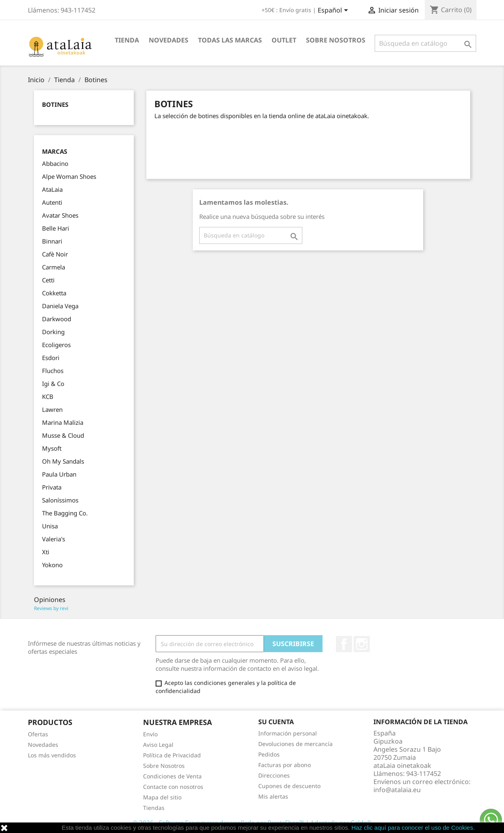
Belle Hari (56, 228)
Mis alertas (273, 796)
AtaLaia (52, 189)
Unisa (50, 526)
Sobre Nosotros (336, 40)
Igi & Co (53, 384)
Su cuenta (276, 722)
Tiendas (154, 808)
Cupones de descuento (289, 786)
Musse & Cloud (63, 435)
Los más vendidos (52, 755)
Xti (46, 552)
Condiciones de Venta (172, 776)
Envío (150, 734)
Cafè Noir (55, 254)
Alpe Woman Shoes (69, 176)
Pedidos (269, 754)
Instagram (362, 644)
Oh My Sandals (63, 461)
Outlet (284, 40)
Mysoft (52, 448)
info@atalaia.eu (397, 790)
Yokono (52, 565)
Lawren (52, 409)
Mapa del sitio (162, 797)
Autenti (52, 202)
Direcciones (274, 775)
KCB (48, 396)
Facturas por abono (285, 765)
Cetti (48, 280)
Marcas (55, 152)
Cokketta (54, 293)
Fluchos (53, 371)
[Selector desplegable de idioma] (334, 11)
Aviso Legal (158, 745)
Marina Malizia (63, 422)
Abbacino (55, 163)
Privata (52, 487)
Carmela (54, 267)
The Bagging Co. (65, 513)
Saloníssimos (60, 500)
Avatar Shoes (60, 215)
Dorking (53, 332)
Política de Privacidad (172, 755)
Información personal (288, 733)
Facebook (344, 644)
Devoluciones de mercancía (295, 744)
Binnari (52, 241)
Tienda (127, 40)
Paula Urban (59, 474)
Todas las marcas (230, 40)
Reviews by (51, 608)
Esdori (51, 358)
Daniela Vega (60, 306)
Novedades (169, 40)
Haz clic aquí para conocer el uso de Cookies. (413, 828)
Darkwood (57, 319)
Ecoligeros (56, 345)
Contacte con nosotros (173, 787)
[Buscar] (425, 43)
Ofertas (38, 734)
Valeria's (54, 539)
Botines (55, 104)
